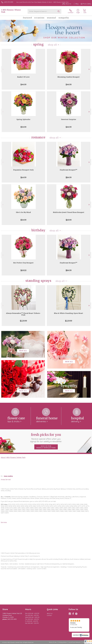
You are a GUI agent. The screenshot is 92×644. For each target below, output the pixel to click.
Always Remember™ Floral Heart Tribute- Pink (23, 314)
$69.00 (23, 270)
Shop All (52, 45)
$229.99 (23, 321)
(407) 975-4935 (9, 2)
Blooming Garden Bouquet (69, 77)
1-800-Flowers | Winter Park (11, 11)
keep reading (8, 476)
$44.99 (23, 84)
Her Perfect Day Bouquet (23, 263)
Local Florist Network (75, 642)
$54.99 (23, 127)
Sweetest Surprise (69, 119)
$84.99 (69, 177)
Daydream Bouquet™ (69, 170)
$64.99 (23, 177)
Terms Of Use (53, 642)
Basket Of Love (23, 77)
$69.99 (69, 220)
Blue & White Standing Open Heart (69, 313)
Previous (3, 69)
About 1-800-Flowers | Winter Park (13, 457)
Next (89, 69)
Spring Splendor (23, 119)
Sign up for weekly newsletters (46, 447)
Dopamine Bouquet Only (23, 170)
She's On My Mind (23, 212)
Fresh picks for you (46, 438)
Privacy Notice (63, 642)
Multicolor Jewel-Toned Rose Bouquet (69, 212)
